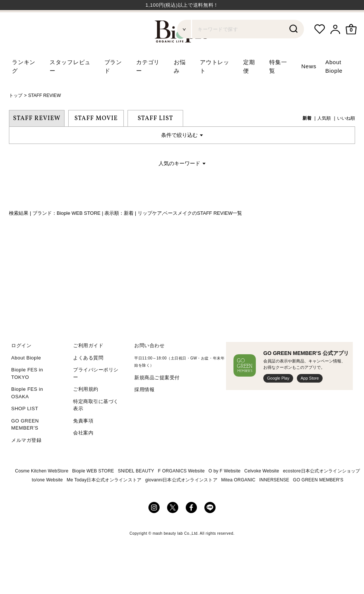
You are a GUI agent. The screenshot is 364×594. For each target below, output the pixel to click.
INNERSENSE (274, 500)
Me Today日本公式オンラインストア (104, 500)
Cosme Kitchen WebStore (42, 491)
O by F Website (225, 491)
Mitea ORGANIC (238, 500)
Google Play (278, 398)
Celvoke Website (262, 491)
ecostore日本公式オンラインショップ (322, 491)
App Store (310, 398)
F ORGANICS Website (181, 491)
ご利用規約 (86, 409)
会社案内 (83, 452)
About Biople (26, 377)
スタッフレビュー (70, 86)
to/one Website (47, 500)
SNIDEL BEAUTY (136, 491)
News (309, 86)
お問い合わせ (149, 365)
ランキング (24, 86)
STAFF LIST (155, 138)
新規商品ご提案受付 (157, 397)
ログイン (21, 365)
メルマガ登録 (26, 460)
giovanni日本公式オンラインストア (181, 500)
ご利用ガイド (88, 365)
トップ (16, 115)
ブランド (113, 86)
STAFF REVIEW (44, 115)
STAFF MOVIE (96, 138)
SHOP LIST (25, 428)
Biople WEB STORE (93, 491)
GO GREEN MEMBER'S (318, 500)
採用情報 (144, 409)
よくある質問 (88, 377)
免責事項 (83, 440)
